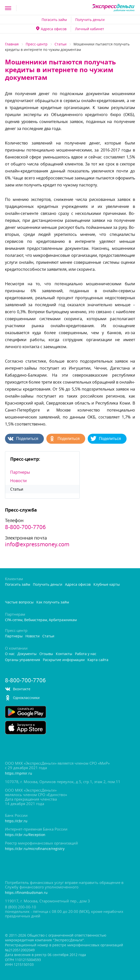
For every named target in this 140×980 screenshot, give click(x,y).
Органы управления (23, 660)
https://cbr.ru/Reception (25, 835)
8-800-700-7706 (25, 527)
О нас (10, 654)
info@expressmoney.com (37, 544)
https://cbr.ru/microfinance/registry (35, 849)
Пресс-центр (37, 44)
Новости (18, 481)
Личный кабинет (90, 29)
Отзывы (46, 654)
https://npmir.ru (19, 773)
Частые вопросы (19, 602)
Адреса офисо (51, 29)
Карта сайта (98, 660)
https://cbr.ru (16, 821)
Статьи (61, 44)
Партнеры (20, 472)
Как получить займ (53, 602)
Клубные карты (107, 585)
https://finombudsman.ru (26, 893)
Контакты (64, 654)
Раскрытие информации (64, 660)
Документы (27, 654)
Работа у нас (86, 654)
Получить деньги (90, 20)
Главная (12, 44)
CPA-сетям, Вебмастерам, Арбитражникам (41, 620)
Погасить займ (54, 20)
